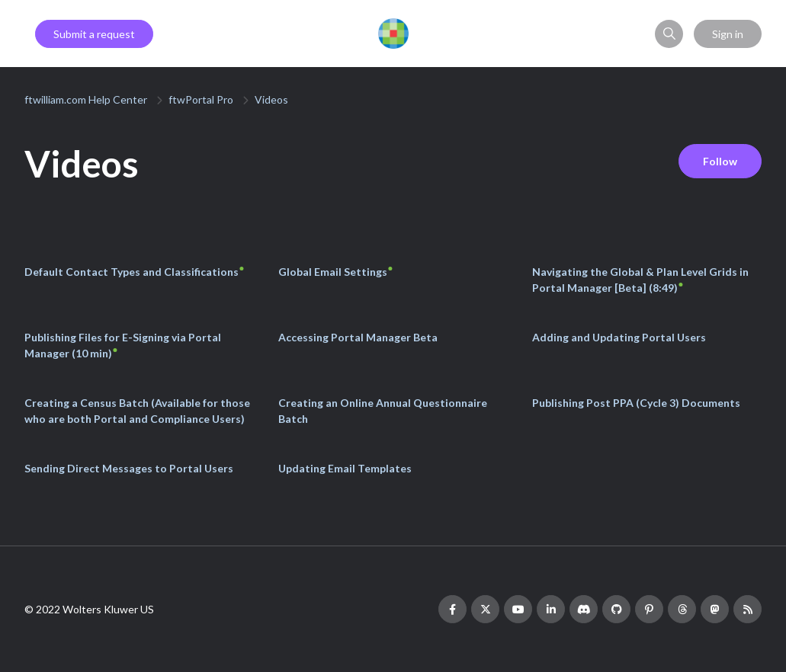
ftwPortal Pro (201, 99)
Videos (271, 99)
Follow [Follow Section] (720, 161)
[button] (669, 34)
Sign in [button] (728, 34)
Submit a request (94, 34)
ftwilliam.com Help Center (86, 99)
